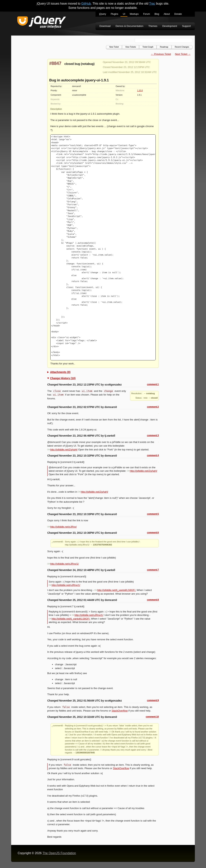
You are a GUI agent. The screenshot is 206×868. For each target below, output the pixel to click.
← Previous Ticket (161, 54)
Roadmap (164, 47)
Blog (157, 14)
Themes (153, 26)
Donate (178, 14)
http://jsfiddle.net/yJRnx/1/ (63, 564)
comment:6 (153, 533)
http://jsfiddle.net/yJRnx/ (62, 527)
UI (124, 14)
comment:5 (153, 514)
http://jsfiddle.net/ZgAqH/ (62, 450)
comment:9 (153, 700)
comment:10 (152, 717)
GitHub (86, 4)
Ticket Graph (148, 47)
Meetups (134, 14)
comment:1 (153, 384)
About (167, 14)
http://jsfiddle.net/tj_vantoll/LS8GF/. (115, 590)
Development (170, 26)
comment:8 (153, 600)
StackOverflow (120, 711)
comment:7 (153, 570)
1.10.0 (140, 91)
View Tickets (131, 47)
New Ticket (114, 47)
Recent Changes (182, 47)
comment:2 (153, 407)
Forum (147, 14)
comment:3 (153, 435)
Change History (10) (63, 378)
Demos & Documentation (129, 26)
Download (105, 26)
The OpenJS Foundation (59, 853)
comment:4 (153, 455)
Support (186, 26)
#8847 (55, 63)
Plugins (114, 14)
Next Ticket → (183, 54)
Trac (152, 4)
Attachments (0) (60, 372)
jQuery (103, 14)
